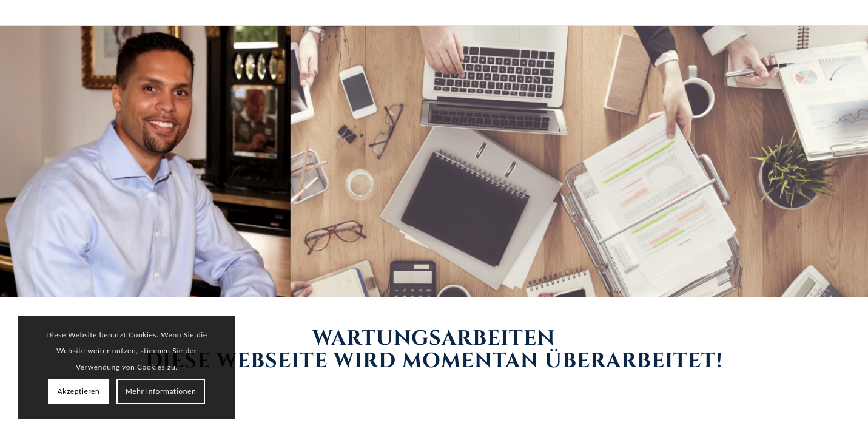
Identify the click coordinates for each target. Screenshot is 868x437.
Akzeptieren (79, 391)
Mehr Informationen (161, 391)
